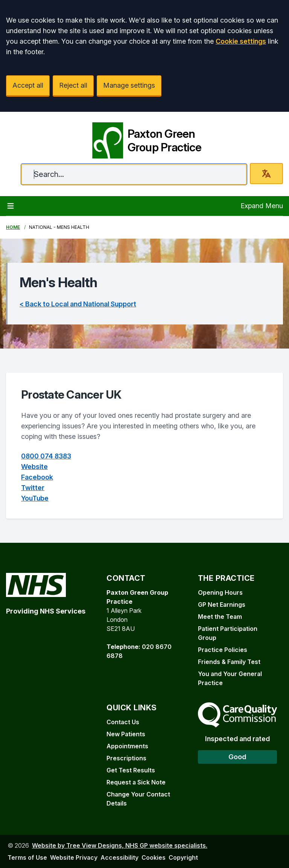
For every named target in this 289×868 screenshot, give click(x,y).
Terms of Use (27, 857)
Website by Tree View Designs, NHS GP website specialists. (120, 845)
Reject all (73, 85)
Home (13, 227)
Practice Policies (223, 650)
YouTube (35, 498)
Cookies (154, 857)
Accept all (28, 85)
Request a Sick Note (136, 782)
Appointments (127, 746)
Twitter (33, 488)
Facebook (37, 477)
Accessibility (119, 857)
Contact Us (123, 722)
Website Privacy (74, 857)
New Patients (126, 734)
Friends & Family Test (229, 662)
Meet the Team (220, 617)
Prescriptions (126, 758)
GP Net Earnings (222, 605)
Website (34, 467)
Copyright (183, 857)
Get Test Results (131, 770)
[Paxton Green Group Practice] (144, 137)
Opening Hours (220, 592)
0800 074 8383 (46, 456)
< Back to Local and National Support (78, 304)
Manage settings (129, 85)
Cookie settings (241, 41)
